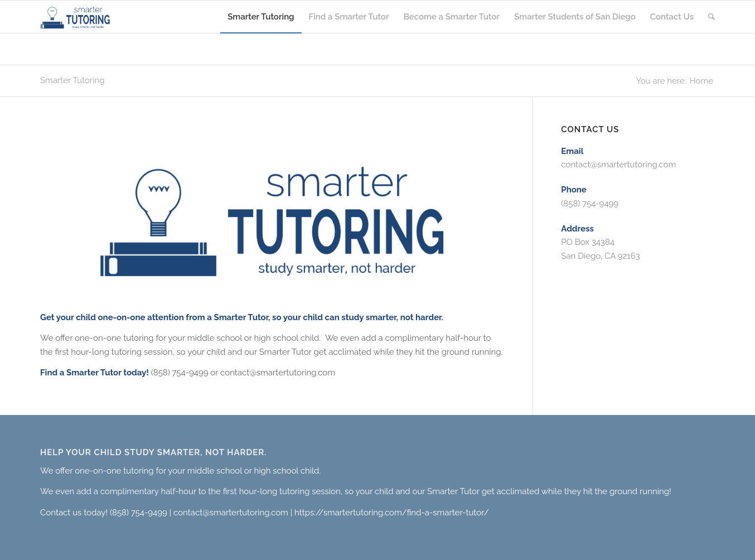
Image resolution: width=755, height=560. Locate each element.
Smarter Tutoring (72, 80)
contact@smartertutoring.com (618, 165)
